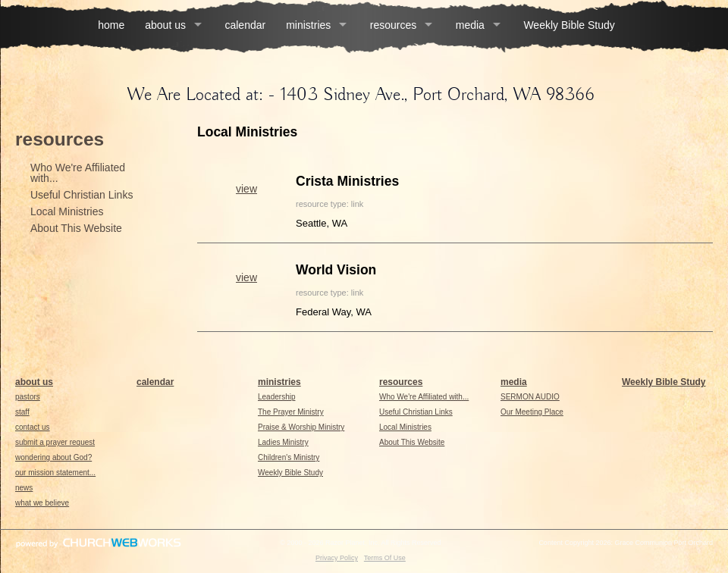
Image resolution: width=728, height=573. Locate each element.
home (111, 25)
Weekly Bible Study (569, 25)
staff (22, 412)
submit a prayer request (55, 442)
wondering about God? (53, 457)
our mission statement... (55, 473)
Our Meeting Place (532, 412)
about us (165, 25)
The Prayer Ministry (291, 412)
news (24, 488)
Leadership (276, 397)
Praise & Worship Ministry (301, 427)
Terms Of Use (385, 558)
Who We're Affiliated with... (78, 173)
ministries (308, 25)
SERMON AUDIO (530, 397)
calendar (245, 25)
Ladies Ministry (283, 442)
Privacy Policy (337, 558)
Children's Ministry (289, 457)
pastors (28, 397)
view (246, 189)
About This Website (76, 228)
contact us (33, 427)
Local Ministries (67, 211)
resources (393, 25)
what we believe (42, 503)
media (470, 25)
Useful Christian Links (82, 195)
